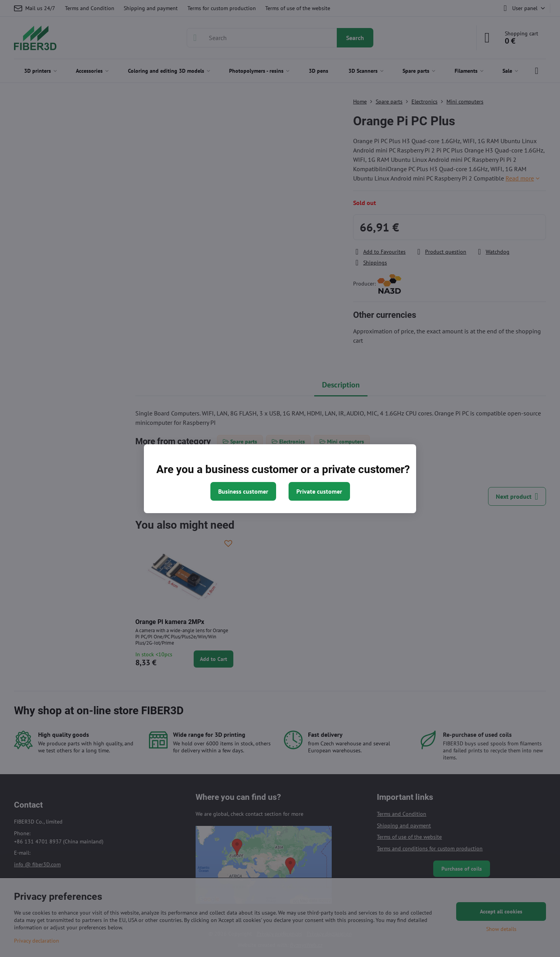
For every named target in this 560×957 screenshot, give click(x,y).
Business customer (243, 491)
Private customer (319, 491)
